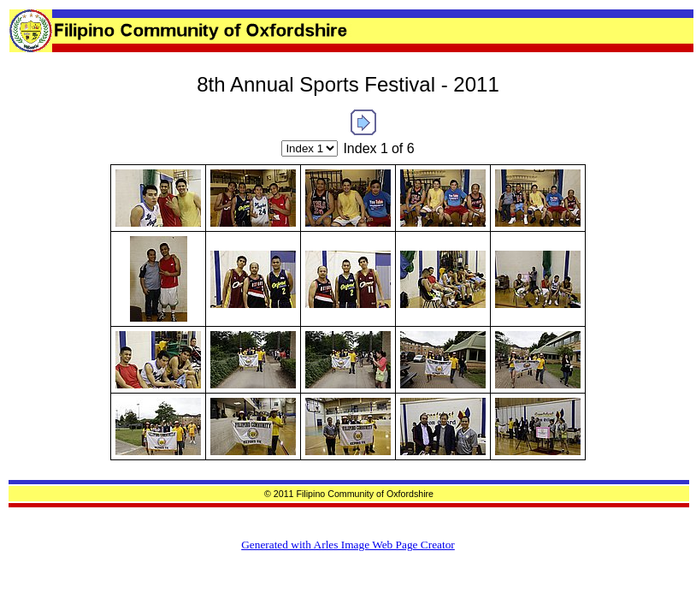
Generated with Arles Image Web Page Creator (348, 545)
